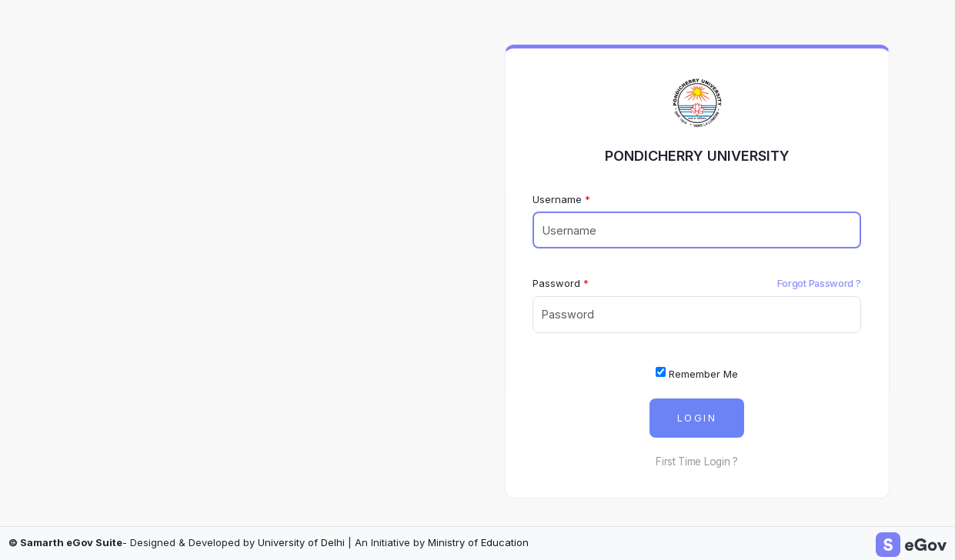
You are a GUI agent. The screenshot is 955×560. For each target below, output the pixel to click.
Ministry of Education (478, 542)
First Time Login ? (697, 462)
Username (557, 199)
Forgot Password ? (819, 283)
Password (556, 283)
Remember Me (697, 373)
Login (697, 418)
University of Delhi (301, 542)
